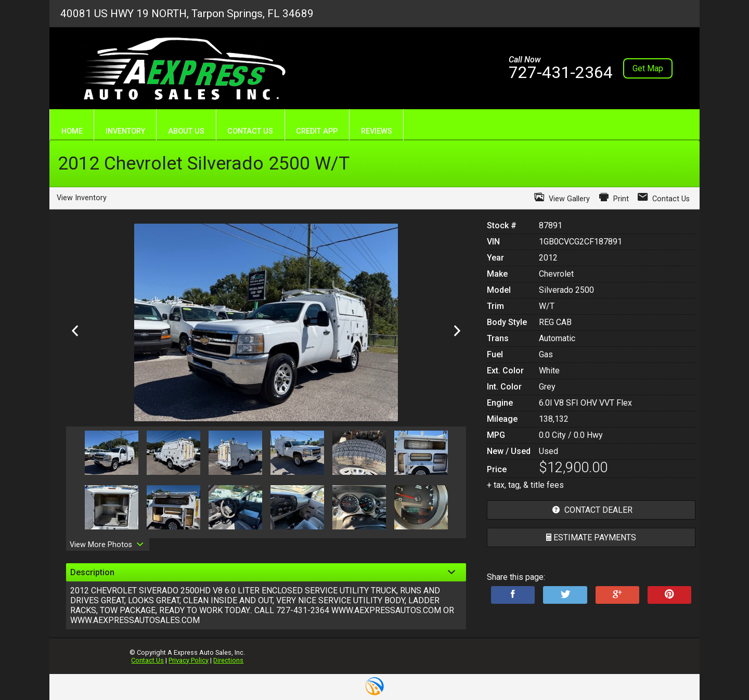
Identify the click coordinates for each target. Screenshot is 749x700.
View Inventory (82, 198)
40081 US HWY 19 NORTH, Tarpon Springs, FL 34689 (187, 14)
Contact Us (147, 660)
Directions (228, 660)
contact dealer (591, 510)
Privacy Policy (189, 660)
